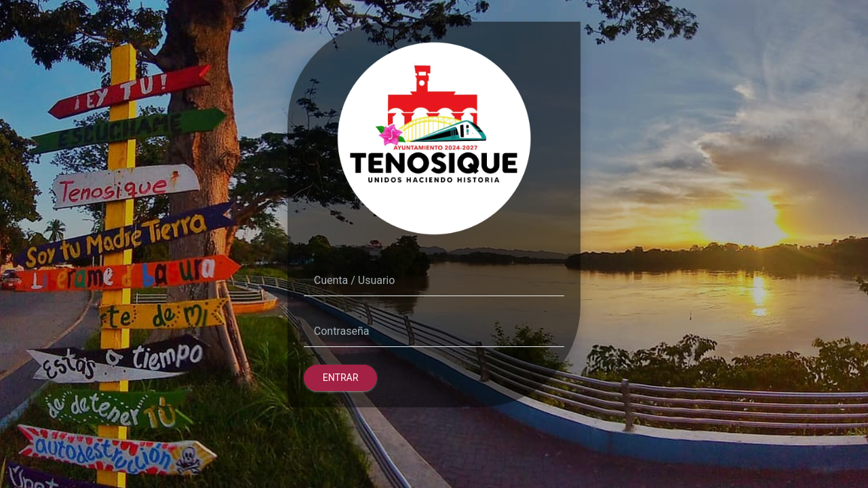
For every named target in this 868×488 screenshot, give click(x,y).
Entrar (341, 378)
